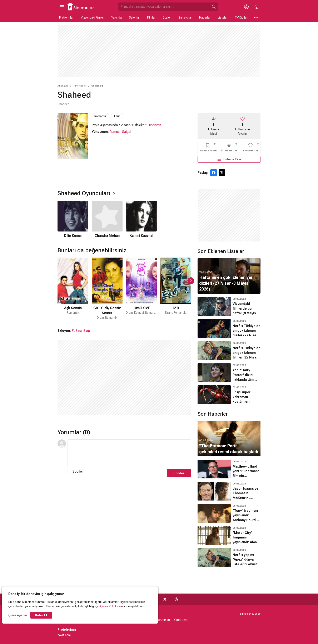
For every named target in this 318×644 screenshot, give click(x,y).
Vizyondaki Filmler (92, 18)
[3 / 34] (141, 289)
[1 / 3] (73, 219)
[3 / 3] (141, 219)
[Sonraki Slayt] (191, 281)
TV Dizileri (242, 18)
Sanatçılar (185, 18)
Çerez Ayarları (18, 615)
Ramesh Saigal (120, 132)
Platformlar (66, 18)
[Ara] (214, 7)
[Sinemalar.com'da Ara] (164, 7)
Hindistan (154, 125)
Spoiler (78, 471)
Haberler (205, 18)
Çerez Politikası (110, 606)
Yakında (116, 18)
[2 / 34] (107, 289)
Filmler (151, 18)
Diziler (167, 18)
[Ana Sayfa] (81, 7)
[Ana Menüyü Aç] (62, 7)
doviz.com (64, 635)
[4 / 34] (175, 289)
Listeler (223, 18)
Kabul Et (41, 615)
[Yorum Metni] (129, 453)
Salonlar (134, 18)
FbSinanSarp (81, 331)
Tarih (117, 116)
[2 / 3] (107, 219)
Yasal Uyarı (181, 620)
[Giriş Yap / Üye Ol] (246, 7)
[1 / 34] (73, 289)
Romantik (100, 116)
